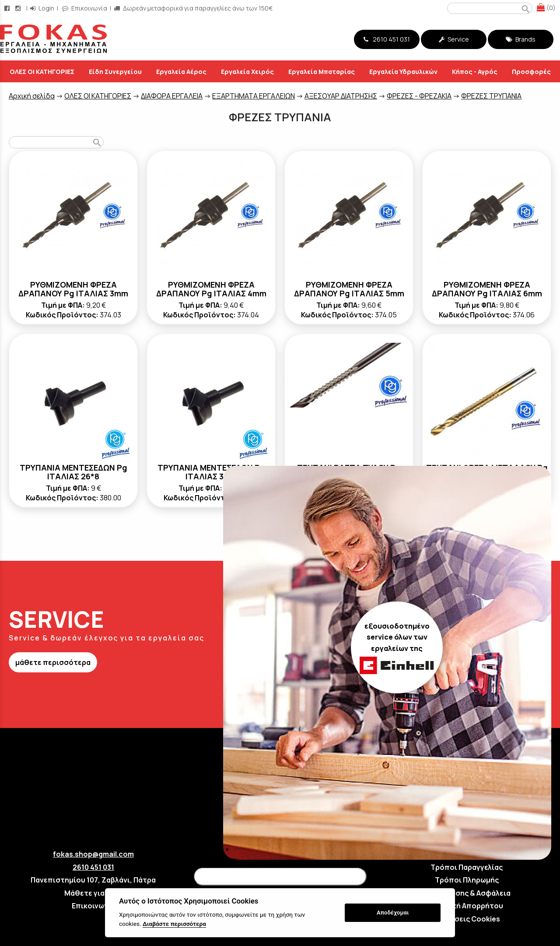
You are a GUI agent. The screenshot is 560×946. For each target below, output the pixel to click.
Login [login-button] (42, 8)
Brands (521, 39)
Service (454, 39)
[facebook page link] (8, 8)
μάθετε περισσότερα (53, 662)
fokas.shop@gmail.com (93, 854)
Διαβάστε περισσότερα (174, 924)
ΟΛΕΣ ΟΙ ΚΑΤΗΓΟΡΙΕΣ (98, 96)
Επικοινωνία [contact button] (85, 8)
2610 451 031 (387, 39)
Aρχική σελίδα (32, 96)
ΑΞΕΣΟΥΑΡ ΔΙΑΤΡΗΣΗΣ (341, 96)
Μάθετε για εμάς (93, 893)
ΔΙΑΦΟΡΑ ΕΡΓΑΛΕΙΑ (172, 96)
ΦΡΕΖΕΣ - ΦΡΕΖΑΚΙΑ (419, 96)
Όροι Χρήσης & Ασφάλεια (467, 893)
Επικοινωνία (93, 906)
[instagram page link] (19, 8)
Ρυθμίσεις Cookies (467, 919)
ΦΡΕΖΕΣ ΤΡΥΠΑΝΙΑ (491, 96)
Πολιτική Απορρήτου (467, 906)
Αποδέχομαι (393, 913)
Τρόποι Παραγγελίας (467, 867)
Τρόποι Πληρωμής (467, 880)
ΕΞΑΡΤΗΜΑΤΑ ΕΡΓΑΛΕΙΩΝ (254, 96)
